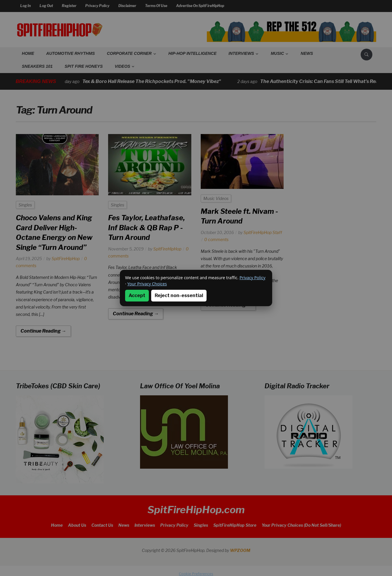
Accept (137, 295)
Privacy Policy (253, 278)
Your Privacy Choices (147, 284)
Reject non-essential (179, 295)
